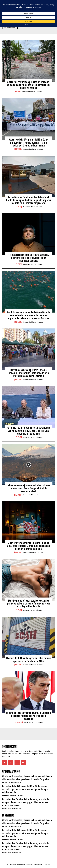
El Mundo (18, 722)
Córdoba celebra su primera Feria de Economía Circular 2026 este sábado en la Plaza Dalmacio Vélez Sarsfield (29, 373)
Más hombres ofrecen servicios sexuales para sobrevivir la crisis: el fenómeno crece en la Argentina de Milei (29, 604)
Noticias (18, 552)
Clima (18, 92)
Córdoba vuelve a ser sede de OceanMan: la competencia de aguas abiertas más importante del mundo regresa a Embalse (28, 315)
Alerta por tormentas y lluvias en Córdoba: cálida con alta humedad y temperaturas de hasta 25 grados (29, 85)
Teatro (18, 264)
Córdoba (18, 149)
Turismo (18, 495)
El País (18, 207)
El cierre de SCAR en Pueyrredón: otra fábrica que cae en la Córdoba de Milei (29, 660)
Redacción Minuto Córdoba (32, 92)
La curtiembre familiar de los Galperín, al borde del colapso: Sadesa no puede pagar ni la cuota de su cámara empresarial (29, 200)
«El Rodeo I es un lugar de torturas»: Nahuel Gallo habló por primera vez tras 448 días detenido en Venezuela (29, 431)
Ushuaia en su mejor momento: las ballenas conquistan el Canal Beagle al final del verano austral (29, 488)
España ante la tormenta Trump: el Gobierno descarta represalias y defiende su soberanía (29, 716)
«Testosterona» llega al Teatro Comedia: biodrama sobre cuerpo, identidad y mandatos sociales (29, 258)
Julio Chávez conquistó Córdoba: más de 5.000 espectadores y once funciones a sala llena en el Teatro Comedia (28, 546)
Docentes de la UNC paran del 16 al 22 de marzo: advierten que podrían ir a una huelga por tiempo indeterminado (28, 143)
